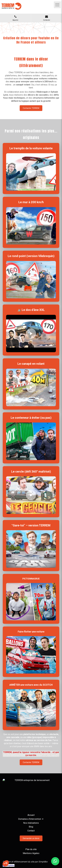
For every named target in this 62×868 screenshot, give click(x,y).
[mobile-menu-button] (57, 5)
